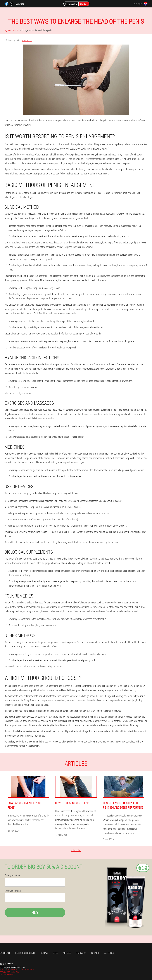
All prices (109, 953)
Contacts (95, 953)
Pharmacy (81, 953)
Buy (35, 912)
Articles (67, 953)
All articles (76, 850)
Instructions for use (25, 953)
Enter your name (12, 875)
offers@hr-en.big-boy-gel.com (12, 967)
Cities (55, 953)
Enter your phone (13, 891)
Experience (5, 953)
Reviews (44, 953)
